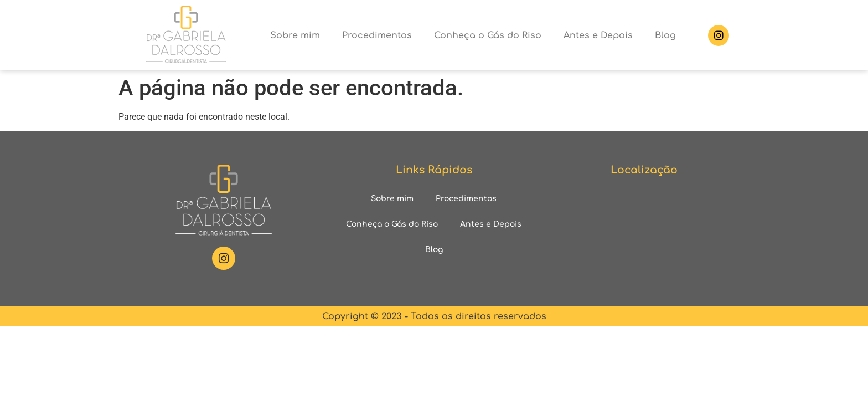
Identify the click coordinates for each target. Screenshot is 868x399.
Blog (665, 35)
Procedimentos (377, 35)
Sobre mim (295, 35)
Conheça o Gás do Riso (488, 35)
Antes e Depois (598, 35)
